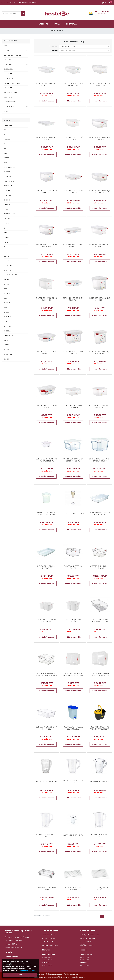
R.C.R (6, 298)
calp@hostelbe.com (87, 945)
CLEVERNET (8, 177)
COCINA (7, 50)
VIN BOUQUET (9, 354)
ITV (5, 247)
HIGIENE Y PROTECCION (12, 83)
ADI (5, 130)
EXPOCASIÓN (8, 78)
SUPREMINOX (8, 336)
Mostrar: (55, 50)
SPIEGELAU (8, 331)
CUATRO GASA (9, 181)
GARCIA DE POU (9, 214)
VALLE (6, 340)
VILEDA (6, 350)
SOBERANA (8, 326)
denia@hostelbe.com (50, 945)
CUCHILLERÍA (8, 69)
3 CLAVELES (8, 125)
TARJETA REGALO (10, 107)
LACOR (6, 256)
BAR (5, 46)
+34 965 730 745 (9, 3)
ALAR (6, 134)
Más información (46, 101)
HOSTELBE (7, 223)
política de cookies (28, 970)
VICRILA (6, 345)
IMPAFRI (7, 233)
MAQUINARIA (8, 88)
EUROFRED (8, 205)
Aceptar (20, 975)
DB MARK (7, 191)
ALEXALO (7, 139)
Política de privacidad (54, 974)
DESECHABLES (9, 74)
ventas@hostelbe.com (13, 947)
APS (5, 149)
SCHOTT (7, 322)
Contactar (71, 24)
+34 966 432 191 (48, 942)
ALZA (6, 144)
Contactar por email (27, 3)
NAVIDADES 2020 (10, 102)
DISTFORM (7, 195)
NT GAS (6, 284)
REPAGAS (7, 308)
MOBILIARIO (8, 97)
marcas (57, 24)
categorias (43, 24)
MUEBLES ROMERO (10, 275)
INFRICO (7, 237)
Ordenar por (53, 46)
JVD (5, 251)
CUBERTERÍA (8, 64)
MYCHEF (7, 280)
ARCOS (6, 158)
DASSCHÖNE (8, 186)
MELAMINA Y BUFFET (11, 92)
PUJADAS (7, 294)
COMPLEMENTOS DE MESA (13, 55)
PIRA (5, 289)
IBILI (5, 228)
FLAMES (7, 209)
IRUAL (6, 242)
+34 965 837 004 (86, 942)
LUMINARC (7, 270)
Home (53, 31)
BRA (5, 163)
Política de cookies (71, 974)
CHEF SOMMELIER (10, 167)
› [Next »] (110, 916)
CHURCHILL (8, 172)
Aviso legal (40, 974)
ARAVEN (7, 153)
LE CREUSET (8, 265)
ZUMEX (6, 359)
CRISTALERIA (8, 60)
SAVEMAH (7, 317)
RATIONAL (7, 303)
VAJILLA (7, 111)
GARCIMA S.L (8, 219)
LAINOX (6, 261)
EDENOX (7, 200)
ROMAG (7, 312)
